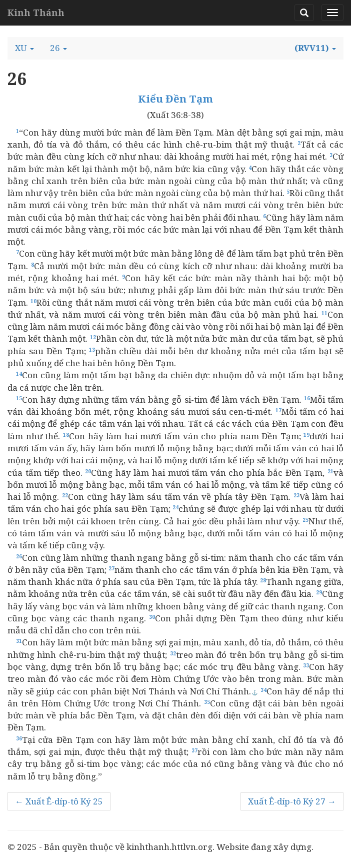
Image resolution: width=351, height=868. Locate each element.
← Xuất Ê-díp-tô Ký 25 (59, 801)
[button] (24, 48)
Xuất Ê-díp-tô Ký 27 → (292, 801)
